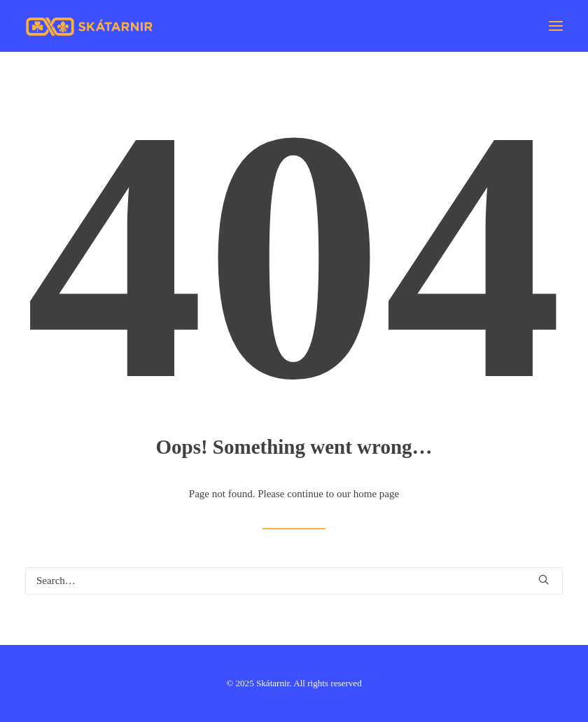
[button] (556, 26)
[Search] (294, 581)
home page (376, 494)
